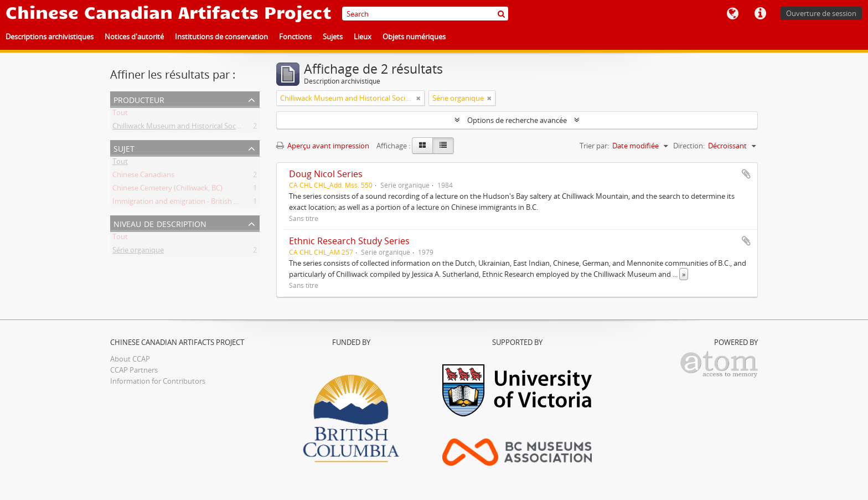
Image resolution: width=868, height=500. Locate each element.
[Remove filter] (418, 98)
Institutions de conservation (221, 37)
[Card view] (422, 146)
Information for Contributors (158, 381)
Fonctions (295, 37)
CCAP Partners (134, 370)
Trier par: (594, 146)
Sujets (333, 37)
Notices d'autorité (134, 37)
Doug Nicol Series (326, 174)
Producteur (139, 99)
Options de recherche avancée (517, 120)
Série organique (138, 252)
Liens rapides (760, 14)
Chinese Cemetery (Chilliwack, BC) (167, 190)
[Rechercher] (501, 14)
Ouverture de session (821, 13)
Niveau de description (160, 223)
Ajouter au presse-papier (746, 174)
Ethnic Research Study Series (349, 241)
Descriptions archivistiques (50, 37)
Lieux (363, 37)
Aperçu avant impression (323, 146)
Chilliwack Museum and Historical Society (180, 128)
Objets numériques (414, 37)
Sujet (124, 148)
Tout (120, 115)
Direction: (689, 146)
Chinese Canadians (143, 177)
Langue (732, 14)
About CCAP (130, 359)
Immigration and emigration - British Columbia (189, 203)
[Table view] (443, 146)
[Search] (425, 14)
